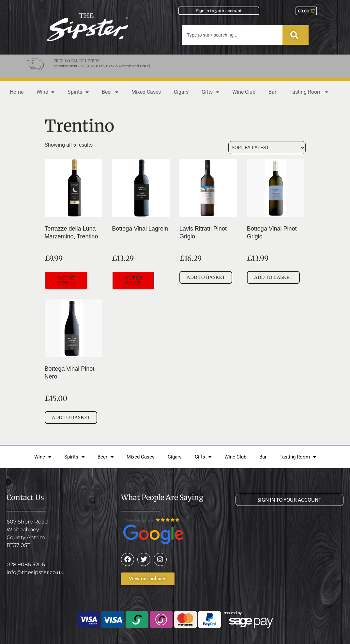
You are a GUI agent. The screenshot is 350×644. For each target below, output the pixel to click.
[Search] (296, 35)
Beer (110, 92)
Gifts (210, 92)
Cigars (181, 92)
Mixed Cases (146, 92)
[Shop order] (267, 148)
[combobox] (232, 35)
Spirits (78, 92)
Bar (272, 92)
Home (17, 92)
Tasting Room (309, 92)
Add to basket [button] (206, 277)
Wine (46, 92)
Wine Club (244, 92)
